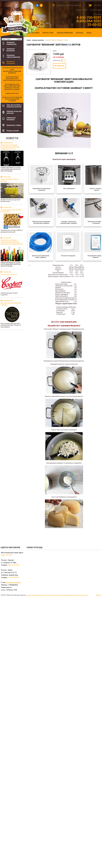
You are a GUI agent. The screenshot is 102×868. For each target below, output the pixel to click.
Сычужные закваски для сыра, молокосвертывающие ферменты (12, 70)
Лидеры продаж (13, 131)
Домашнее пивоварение (11, 43)
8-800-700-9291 (89, 17)
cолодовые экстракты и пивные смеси (59, 595)
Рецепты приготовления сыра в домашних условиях (12, 99)
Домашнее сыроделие (11, 62)
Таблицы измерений (65, 33)
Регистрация (96, 10)
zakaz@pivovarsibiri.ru (13, 582)
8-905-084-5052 (89, 21)
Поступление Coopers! (9, 274)
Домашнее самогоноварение (13, 56)
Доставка (36, 33)
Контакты (80, 33)
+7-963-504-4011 (14, 577)
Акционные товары (14, 125)
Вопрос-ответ (48, 33)
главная (29, 40)
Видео (89, 33)
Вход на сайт (82, 10)
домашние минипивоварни (36, 595)
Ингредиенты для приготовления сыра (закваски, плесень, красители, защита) (12, 87)
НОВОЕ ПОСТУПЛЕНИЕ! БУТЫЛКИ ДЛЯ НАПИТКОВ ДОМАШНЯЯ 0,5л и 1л (10, 147)
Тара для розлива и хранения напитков (14, 106)
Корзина (97, 5)
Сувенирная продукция (11, 119)
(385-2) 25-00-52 (14, 565)
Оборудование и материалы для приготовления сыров (12, 79)
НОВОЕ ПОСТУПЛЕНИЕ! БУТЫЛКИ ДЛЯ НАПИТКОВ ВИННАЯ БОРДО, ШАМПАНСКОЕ (12, 242)
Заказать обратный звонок (69, 5)
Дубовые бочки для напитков (15, 112)
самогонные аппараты (80, 595)
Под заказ (59, 66)
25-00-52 (94, 25)
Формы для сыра (12, 93)
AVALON (98, 595)
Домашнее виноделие (11, 50)
